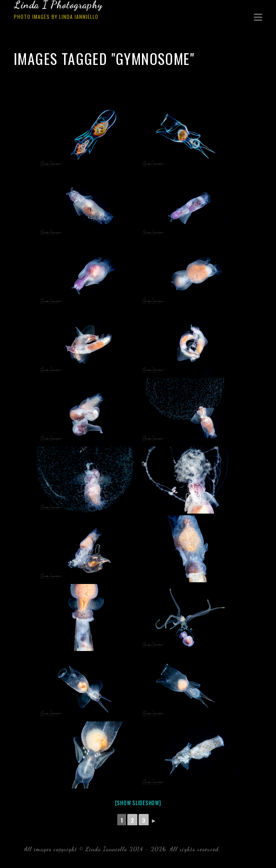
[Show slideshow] (138, 803)
